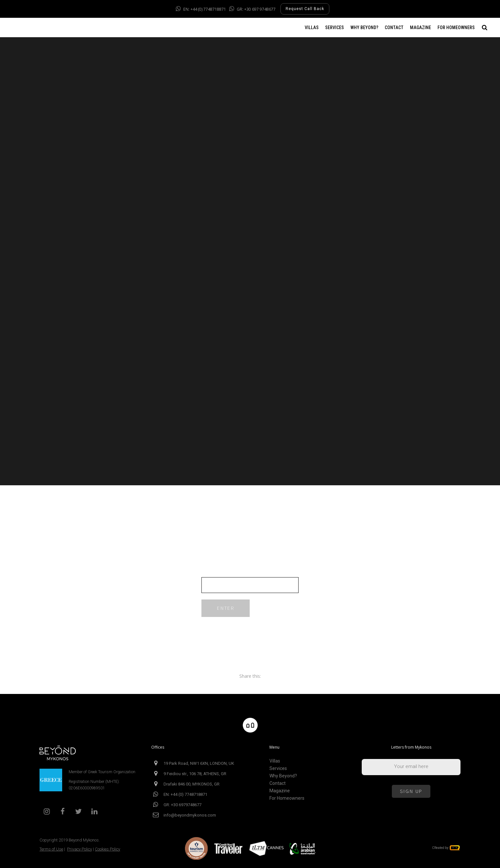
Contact (278, 783)
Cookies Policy (108, 849)
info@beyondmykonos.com (190, 815)
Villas (275, 761)
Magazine (280, 791)
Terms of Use (51, 849)
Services (278, 769)
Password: (250, 581)
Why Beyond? (283, 776)
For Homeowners (287, 798)
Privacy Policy (80, 849)
